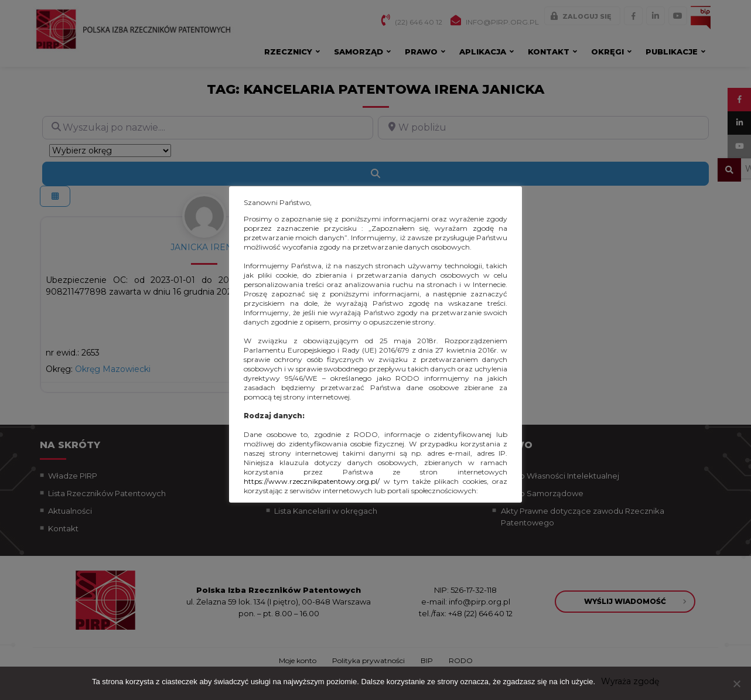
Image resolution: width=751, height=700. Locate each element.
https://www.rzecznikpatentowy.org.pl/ (312, 481)
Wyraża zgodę (630, 681)
